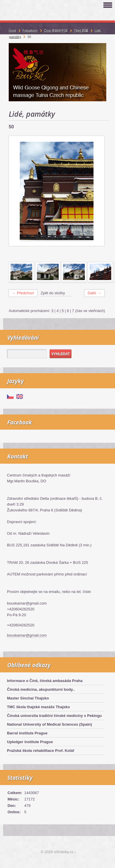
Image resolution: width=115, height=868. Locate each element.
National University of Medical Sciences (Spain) (50, 724)
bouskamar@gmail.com (27, 635)
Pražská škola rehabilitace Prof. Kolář (41, 751)
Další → (94, 293)
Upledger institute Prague (30, 742)
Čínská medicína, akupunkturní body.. (41, 689)
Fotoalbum (30, 31)
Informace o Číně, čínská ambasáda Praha (45, 681)
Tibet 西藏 (81, 31)
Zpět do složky (53, 293)
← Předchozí (23, 293)
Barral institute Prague (27, 733)
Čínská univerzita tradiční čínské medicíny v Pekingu (54, 716)
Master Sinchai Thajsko (28, 698)
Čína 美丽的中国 (56, 31)
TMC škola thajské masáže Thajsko (38, 707)
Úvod (12, 31)
